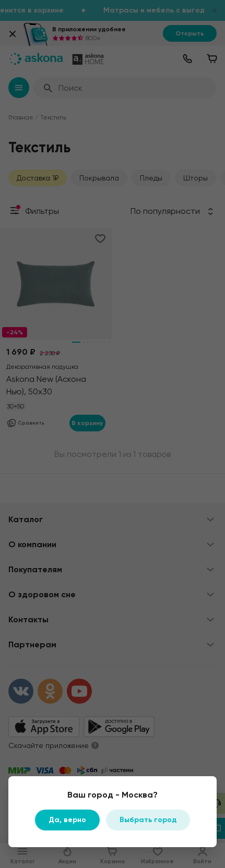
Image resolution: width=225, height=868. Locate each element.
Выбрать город (148, 820)
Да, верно (67, 820)
